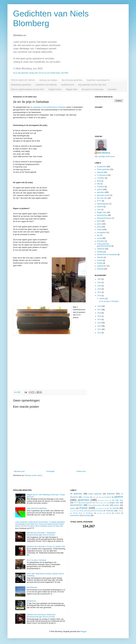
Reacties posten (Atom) (33, 475)
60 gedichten (102, 167)
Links (99, 210)
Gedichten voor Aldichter (46, 85)
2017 (99, 310)
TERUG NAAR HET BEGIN (23, 80)
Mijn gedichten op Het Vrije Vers (92, 85)
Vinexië (100, 260)
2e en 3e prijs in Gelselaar (109, 301)
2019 (99, 296)
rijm (98, 235)
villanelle (100, 257)
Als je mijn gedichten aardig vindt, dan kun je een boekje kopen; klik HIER (41, 73)
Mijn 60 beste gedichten (72, 80)
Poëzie (100, 230)
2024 (99, 283)
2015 (99, 316)
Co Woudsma (102, 175)
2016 (99, 313)
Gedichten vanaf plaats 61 (98, 80)
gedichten (101, 192)
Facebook (101, 187)
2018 (99, 306)
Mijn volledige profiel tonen (105, 157)
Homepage (50, 471)
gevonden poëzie (103, 195)
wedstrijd (100, 269)
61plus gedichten (103, 169)
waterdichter (102, 266)
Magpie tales (102, 212)
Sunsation (101, 241)
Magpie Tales (72, 89)
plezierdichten (102, 215)
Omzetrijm (112, 89)
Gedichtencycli (68, 85)
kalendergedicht (103, 204)
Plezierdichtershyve (104, 218)
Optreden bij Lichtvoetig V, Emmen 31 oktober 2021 (46, 547)
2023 (99, 286)
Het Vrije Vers (102, 198)
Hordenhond (31, 601)
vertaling (100, 252)
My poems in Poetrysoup (93, 89)
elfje (99, 184)
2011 (99, 329)
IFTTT (99, 201)
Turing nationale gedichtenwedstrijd (104, 245)
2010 (99, 333)
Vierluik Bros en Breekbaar (107, 255)
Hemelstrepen (32, 587)
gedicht (100, 190)
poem (99, 221)
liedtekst (100, 207)
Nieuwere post (19, 471)
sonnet (99, 238)
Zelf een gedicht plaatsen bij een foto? (28, 89)
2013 (99, 323)
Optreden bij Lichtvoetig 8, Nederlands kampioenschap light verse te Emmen (41, 616)
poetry (99, 227)
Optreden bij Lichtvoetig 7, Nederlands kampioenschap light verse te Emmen (41, 534)
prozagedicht (102, 233)
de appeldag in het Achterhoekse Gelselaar (48, 107)
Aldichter (100, 172)
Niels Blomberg (104, 153)
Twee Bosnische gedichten (37, 508)
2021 (99, 292)
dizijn (99, 181)
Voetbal (100, 263)
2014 (99, 319)
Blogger (84, 631)
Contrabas (101, 178)
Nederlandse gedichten (21, 85)
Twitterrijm (101, 249)
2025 (99, 279)
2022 (99, 289)
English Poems (55, 89)
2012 (99, 326)
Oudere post (81, 471)
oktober (102, 299)
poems (99, 224)
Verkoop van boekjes (48, 80)
